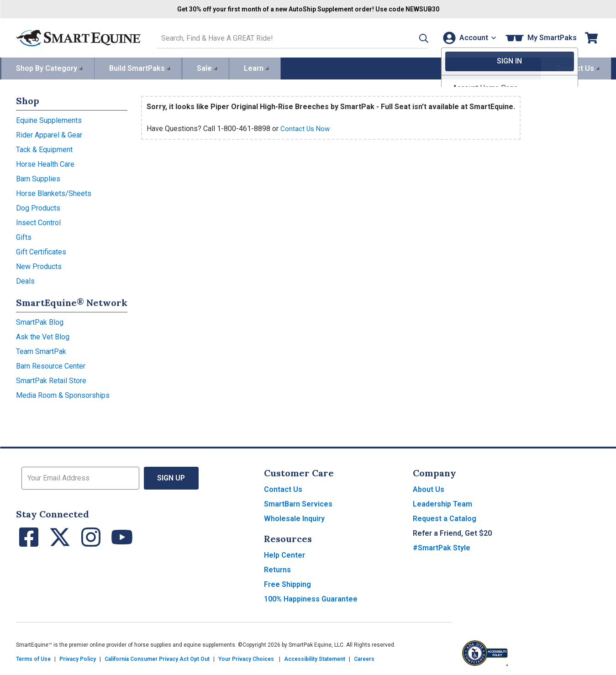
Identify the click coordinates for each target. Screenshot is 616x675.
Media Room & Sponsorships (63, 394)
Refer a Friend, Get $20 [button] (452, 532)
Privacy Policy (78, 658)
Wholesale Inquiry (294, 517)
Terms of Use (33, 658)
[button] (412, 37)
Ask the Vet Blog (43, 335)
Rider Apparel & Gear (49, 134)
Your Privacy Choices (246, 658)
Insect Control (38, 221)
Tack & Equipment (44, 148)
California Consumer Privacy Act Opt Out (157, 658)
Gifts (24, 236)
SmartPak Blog (40, 321)
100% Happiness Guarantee (311, 598)
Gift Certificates (41, 250)
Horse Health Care (45, 163)
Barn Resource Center (51, 365)
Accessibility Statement (315, 658)
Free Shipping (287, 583)
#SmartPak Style (442, 546)
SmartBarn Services (298, 503)
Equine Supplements (49, 119)
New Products (39, 265)
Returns (277, 568)
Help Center (284, 554)
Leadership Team (442, 503)
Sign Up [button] (171, 477)
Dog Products (38, 207)
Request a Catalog (445, 517)
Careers (364, 658)
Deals (25, 280)
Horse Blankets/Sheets (54, 192)
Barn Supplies (38, 177)
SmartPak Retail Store (51, 379)
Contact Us (283, 488)
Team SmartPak (41, 350)
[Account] (467, 37)
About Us (429, 488)
